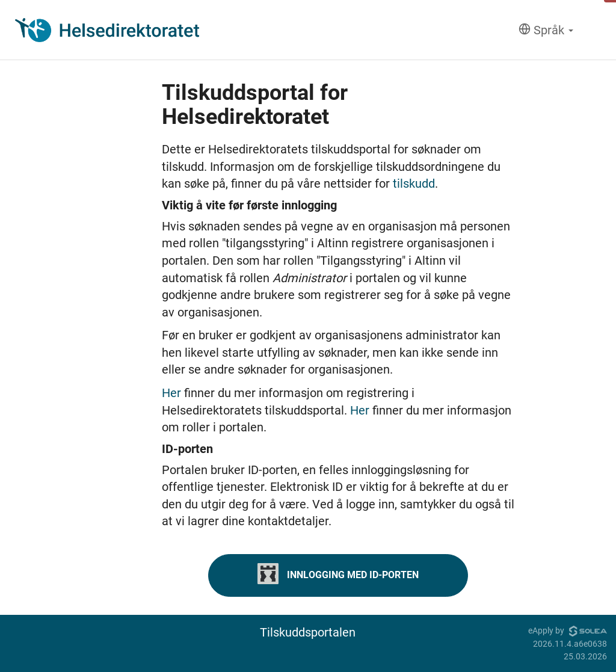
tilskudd (414, 183)
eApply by (568, 630)
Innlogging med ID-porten (338, 574)
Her (173, 393)
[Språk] (546, 30)
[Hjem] (107, 30)
